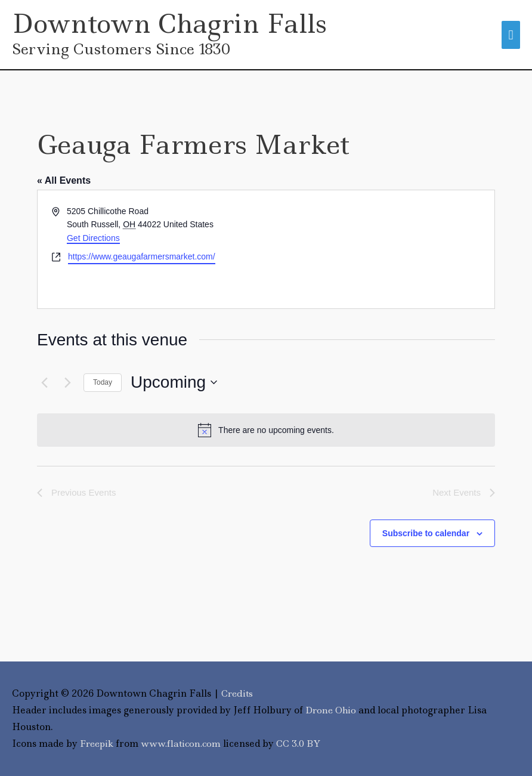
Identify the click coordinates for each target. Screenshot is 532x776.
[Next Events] (67, 383)
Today (103, 382)
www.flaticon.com (185, 743)
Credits (238, 694)
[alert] (266, 431)
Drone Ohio (332, 710)
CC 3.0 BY (305, 743)
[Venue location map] (379, 249)
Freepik (98, 743)
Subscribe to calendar (426, 533)
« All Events (64, 180)
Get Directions (93, 238)
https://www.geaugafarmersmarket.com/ (142, 256)
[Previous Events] (44, 383)
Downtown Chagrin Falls (171, 24)
